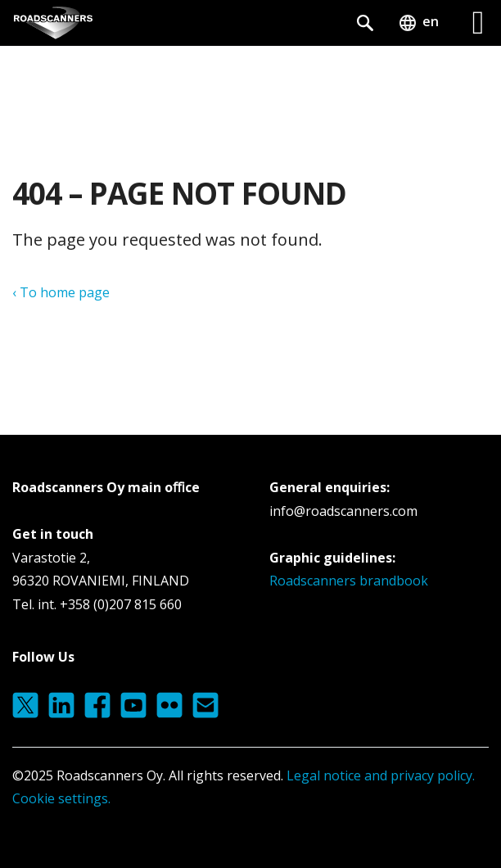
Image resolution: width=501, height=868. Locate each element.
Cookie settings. (61, 798)
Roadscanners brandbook (349, 581)
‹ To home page (61, 292)
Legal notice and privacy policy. (379, 775)
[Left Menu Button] (478, 23)
